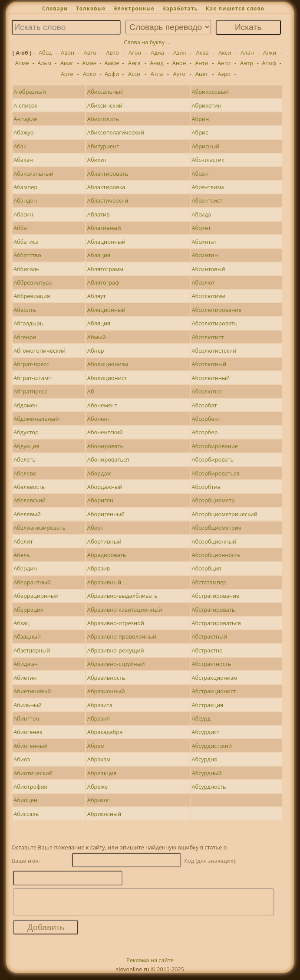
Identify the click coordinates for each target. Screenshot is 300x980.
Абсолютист (208, 337)
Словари (55, 8)
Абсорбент (206, 419)
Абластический (108, 200)
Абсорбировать (213, 459)
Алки (270, 52)
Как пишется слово (235, 8)
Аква (202, 52)
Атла (157, 74)
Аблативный (104, 228)
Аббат (21, 228)
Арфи (112, 74)
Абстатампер (209, 582)
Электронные (134, 8)
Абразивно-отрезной (116, 623)
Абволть (25, 310)
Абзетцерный (32, 650)
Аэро (224, 74)
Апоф (269, 63)
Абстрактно (207, 650)
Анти (201, 63)
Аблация (99, 255)
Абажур (23, 132)
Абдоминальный (36, 419)
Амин (89, 63)
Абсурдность (209, 787)
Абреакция (102, 773)
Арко (89, 74)
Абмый (97, 337)
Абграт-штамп (33, 378)
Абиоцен (25, 800)
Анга (134, 63)
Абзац (21, 623)
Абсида (201, 214)
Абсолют (204, 282)
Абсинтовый (209, 269)
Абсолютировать (215, 323)
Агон (135, 52)
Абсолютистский (214, 351)
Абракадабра (105, 732)
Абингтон (26, 718)
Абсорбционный (214, 541)
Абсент (201, 174)
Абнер (96, 351)
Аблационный (106, 242)
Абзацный (27, 636)
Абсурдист (206, 732)
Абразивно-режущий (116, 650)
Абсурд (201, 718)
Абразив (99, 568)
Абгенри (25, 337)
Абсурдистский (212, 746)
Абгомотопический (40, 351)
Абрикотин (207, 105)
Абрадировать (107, 555)
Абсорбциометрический (225, 514)
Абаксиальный (33, 174)
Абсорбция (207, 568)
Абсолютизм (209, 296)
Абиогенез (28, 732)
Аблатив (99, 214)
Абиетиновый (32, 691)
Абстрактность (212, 664)
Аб (91, 391)
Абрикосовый (210, 92)
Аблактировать (108, 174)
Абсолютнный (211, 378)
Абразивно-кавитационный (125, 610)
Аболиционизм (108, 364)
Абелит (23, 541)
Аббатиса (26, 242)
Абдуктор (26, 432)
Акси (225, 52)
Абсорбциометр (213, 500)
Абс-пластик (208, 160)
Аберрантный (32, 582)
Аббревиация (32, 296)
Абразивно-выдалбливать (122, 596)
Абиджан (26, 664)
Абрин (201, 119)
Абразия (99, 718)
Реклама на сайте (150, 965)
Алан (247, 52)
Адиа (157, 52)
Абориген (100, 500)
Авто (90, 52)
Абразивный (104, 582)
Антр (247, 63)
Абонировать (105, 446)
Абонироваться (108, 459)
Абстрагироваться (216, 623)
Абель (22, 555)
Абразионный (106, 691)
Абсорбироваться (216, 473)
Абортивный (104, 541)
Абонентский (105, 432)
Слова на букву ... (147, 42)
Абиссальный (105, 92)
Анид (157, 63)
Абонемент (102, 405)
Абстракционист (214, 691)
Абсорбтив (206, 487)
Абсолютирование (217, 310)
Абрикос (99, 800)
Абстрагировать (214, 610)
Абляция (99, 323)
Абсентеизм (208, 187)
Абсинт (201, 228)
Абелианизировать (40, 528)
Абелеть (25, 459)
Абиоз (22, 759)
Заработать (180, 8)
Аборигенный (106, 514)
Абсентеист (207, 200)
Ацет (202, 74)
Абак (20, 146)
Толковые (91, 8)
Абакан (23, 160)
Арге (67, 74)
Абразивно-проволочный (122, 636)
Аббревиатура (33, 282)
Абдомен (25, 405)
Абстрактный (210, 636)
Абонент (99, 419)
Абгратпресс (30, 391)
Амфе (112, 63)
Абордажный (105, 487)
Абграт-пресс (31, 364)
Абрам (96, 746)
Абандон (25, 200)
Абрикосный (104, 814)
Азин (180, 52)
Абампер (25, 187)
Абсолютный (209, 364)
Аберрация (28, 610)
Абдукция (26, 446)
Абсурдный (207, 773)
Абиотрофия (30, 787)
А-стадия (25, 119)
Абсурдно (205, 759)
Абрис (200, 132)
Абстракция (208, 705)
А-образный (30, 92)
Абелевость (29, 487)
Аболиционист (107, 378)
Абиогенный (30, 746)
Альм (44, 63)
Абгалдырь (28, 323)
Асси (134, 74)
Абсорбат (204, 405)
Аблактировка (106, 187)
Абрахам (99, 759)
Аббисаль (26, 269)
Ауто (179, 74)
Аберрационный (36, 596)
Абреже (97, 787)
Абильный (28, 705)
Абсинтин (205, 255)
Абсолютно (207, 391)
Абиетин (25, 678)
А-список (25, 105)
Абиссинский (105, 105)
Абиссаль (26, 814)
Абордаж (99, 473)
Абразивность (106, 678)
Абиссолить (103, 119)
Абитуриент (103, 146)
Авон (68, 52)
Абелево (25, 473)
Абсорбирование (215, 446)
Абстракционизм (215, 678)
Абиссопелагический (116, 132)
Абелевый (27, 514)
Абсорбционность (216, 555)
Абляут (97, 296)
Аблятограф (103, 282)
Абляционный (106, 310)
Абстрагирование (216, 596)
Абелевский (30, 500)
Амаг (67, 63)
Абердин (25, 568)
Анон (179, 63)
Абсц (45, 52)
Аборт (95, 528)
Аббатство (27, 255)
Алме (22, 63)
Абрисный (206, 146)
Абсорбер (205, 432)
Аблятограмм (105, 269)
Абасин (23, 214)
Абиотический (33, 773)
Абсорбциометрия (217, 528)
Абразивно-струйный (116, 664)
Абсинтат (204, 242)
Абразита (100, 705)
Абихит (97, 160)
